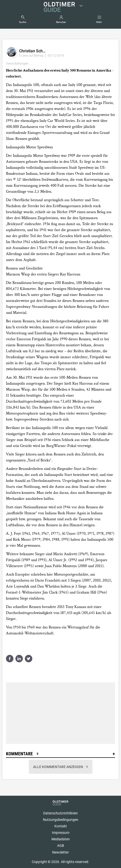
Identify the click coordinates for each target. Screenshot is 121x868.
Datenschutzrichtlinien (60, 813)
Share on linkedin (19, 659)
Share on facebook (10, 659)
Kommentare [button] (60, 754)
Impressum (61, 833)
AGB (61, 846)
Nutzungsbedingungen (61, 820)
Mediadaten (61, 839)
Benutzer (61, 22)
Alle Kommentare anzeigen (58, 767)
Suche (23, 22)
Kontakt (61, 826)
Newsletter (60, 852)
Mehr (99, 22)
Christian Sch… (32, 51)
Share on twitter (29, 659)
